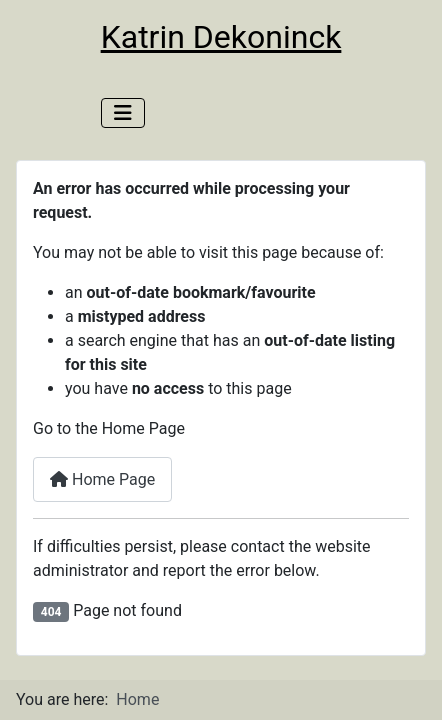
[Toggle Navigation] (123, 113)
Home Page (102, 479)
